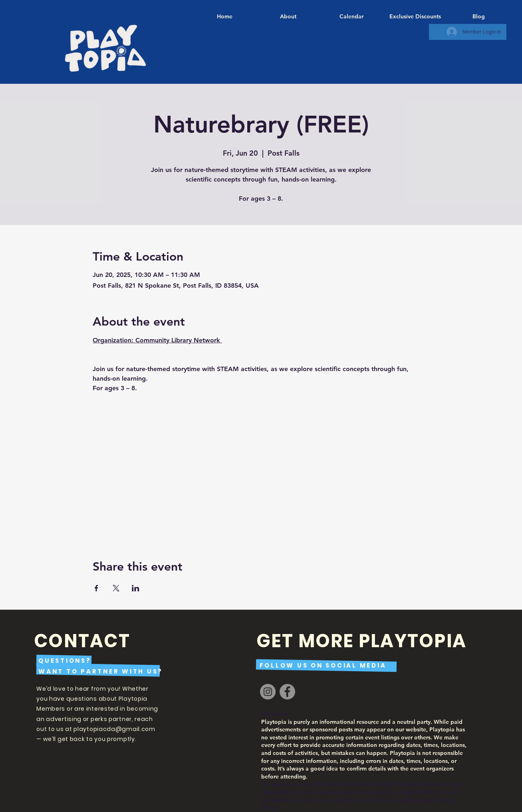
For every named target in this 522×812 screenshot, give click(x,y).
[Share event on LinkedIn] (136, 588)
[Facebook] (287, 692)
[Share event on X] (116, 588)
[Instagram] (268, 692)
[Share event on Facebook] (96, 588)
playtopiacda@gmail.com (114, 729)
